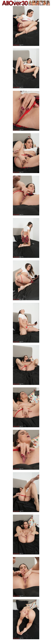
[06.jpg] (26, 239)
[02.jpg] (26, 69)
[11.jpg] (26, 451)
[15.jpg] (26, 620)
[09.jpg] (26, 366)
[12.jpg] (26, 493)
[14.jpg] (26, 578)
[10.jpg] (26, 408)
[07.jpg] (26, 281)
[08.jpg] (26, 324)
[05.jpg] (26, 196)
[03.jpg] (26, 112)
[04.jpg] (26, 154)
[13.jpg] (26, 535)
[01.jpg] (26, 27)
